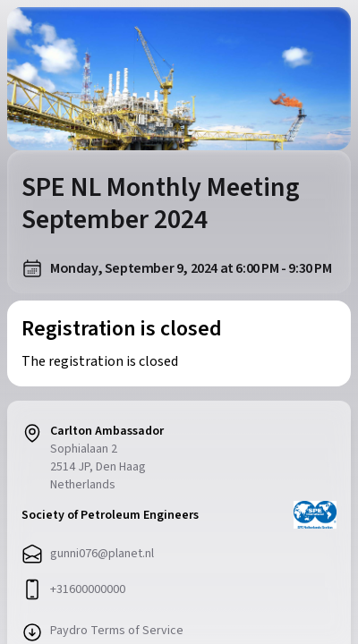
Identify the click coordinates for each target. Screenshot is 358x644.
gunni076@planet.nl (102, 554)
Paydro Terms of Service (117, 631)
